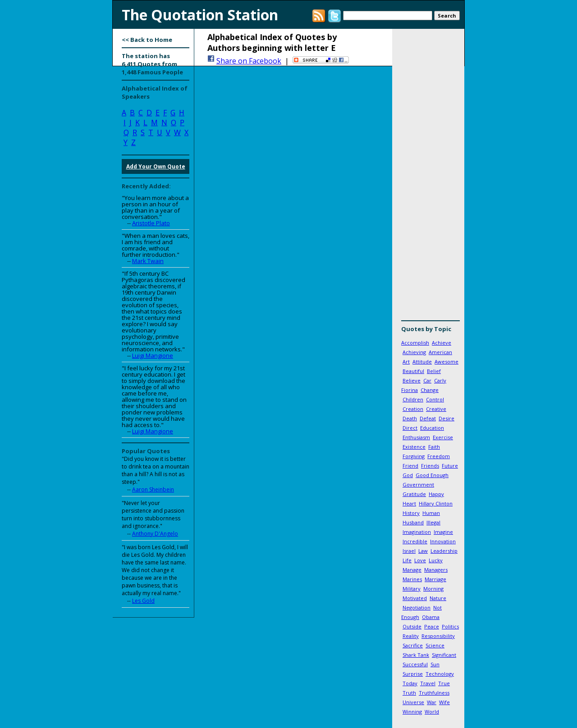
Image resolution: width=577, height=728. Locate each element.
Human (431, 513)
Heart (409, 503)
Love (420, 560)
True (444, 683)
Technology (440, 674)
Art (406, 362)
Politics (450, 626)
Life (407, 560)
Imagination (417, 532)
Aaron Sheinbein (153, 489)
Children (413, 399)
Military (412, 589)
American (440, 352)
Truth (409, 693)
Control (435, 399)
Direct (410, 428)
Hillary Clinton (436, 503)
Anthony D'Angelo (155, 534)
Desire (446, 418)
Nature (438, 598)
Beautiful (413, 371)
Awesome (446, 362)
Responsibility (438, 636)
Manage (412, 570)
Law (423, 551)
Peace (432, 626)
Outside (412, 626)
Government (418, 485)
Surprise (413, 674)
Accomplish (415, 343)
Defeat (428, 418)
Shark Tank (416, 655)
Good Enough (432, 475)
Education (432, 428)
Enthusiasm (416, 437)
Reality (411, 636)
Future (450, 466)
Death (410, 418)
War (432, 702)
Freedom (439, 456)
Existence (414, 447)
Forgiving (414, 456)
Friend (410, 466)
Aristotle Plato (151, 223)
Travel (428, 683)
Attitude (422, 362)
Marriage (435, 579)
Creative (436, 409)
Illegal (433, 522)
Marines (412, 579)
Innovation (443, 541)
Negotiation (417, 607)
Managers (436, 570)
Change (430, 390)
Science (435, 645)
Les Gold (143, 601)
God (408, 475)
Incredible (415, 541)
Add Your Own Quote (156, 166)
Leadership (444, 551)
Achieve (442, 343)
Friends (430, 466)
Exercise (443, 437)
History (411, 513)
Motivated (415, 598)
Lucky (436, 560)
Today (410, 683)
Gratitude (414, 494)
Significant (444, 655)
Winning (412, 712)
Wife (444, 702)
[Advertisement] (428, 178)
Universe (413, 702)
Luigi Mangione (153, 355)
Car (427, 380)
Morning (433, 589)
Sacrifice (413, 645)
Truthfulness (434, 693)
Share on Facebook (249, 61)
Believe (412, 380)
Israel (409, 551)
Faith (434, 447)
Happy (436, 494)
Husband (413, 522)
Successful (415, 664)
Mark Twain (148, 261)
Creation (413, 409)
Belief (434, 371)
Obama (431, 617)
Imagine (443, 532)
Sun (435, 664)
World (432, 712)
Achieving (414, 352)
